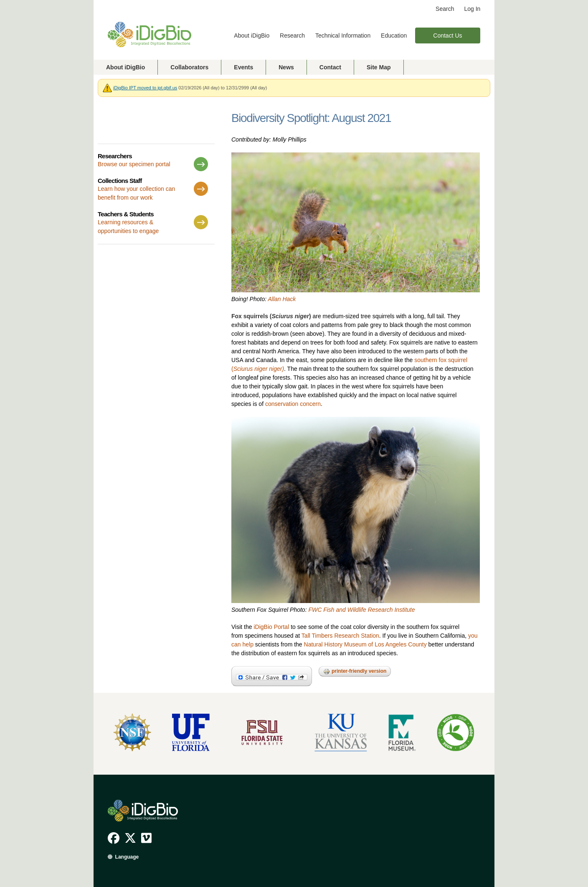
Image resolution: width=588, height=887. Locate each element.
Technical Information (343, 35)
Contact (330, 67)
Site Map (379, 67)
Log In (472, 9)
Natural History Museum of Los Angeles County (365, 644)
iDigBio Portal (271, 627)
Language (127, 857)
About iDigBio (252, 35)
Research (292, 35)
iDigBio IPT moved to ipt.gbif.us (145, 88)
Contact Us (447, 35)
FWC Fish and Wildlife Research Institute (361, 610)
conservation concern (293, 404)
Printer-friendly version (355, 672)
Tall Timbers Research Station (340, 636)
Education (394, 35)
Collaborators (189, 67)
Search (445, 9)
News (286, 67)
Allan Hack (282, 299)
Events (243, 67)
